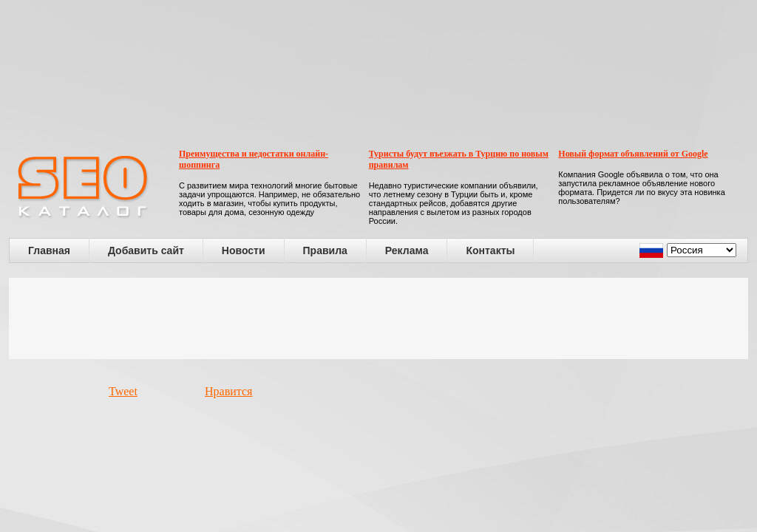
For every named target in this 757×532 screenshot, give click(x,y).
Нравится (228, 391)
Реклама (407, 250)
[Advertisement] (378, 318)
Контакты (490, 250)
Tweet (123, 391)
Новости (244, 250)
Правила (325, 250)
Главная (49, 250)
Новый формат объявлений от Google (633, 154)
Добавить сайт (146, 250)
